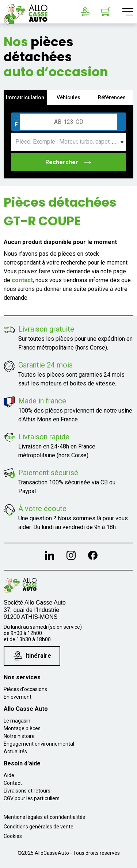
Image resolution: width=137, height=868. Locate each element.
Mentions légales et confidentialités (44, 817)
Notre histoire (19, 736)
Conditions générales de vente (39, 827)
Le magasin (17, 721)
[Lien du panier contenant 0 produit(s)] (105, 12)
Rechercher (68, 162)
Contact (13, 783)
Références (112, 97)
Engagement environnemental (39, 744)
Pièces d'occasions (25, 689)
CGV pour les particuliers (32, 798)
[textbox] (68, 142)
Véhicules (68, 97)
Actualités (15, 751)
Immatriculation (25, 97)
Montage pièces (22, 728)
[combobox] (68, 142)
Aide (9, 775)
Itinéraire (32, 656)
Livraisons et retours (27, 791)
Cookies (13, 836)
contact (22, 280)
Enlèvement (18, 697)
